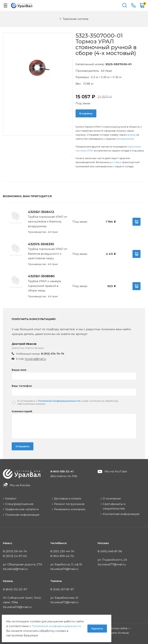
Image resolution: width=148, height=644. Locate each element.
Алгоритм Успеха (116, 633)
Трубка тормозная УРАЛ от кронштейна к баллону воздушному (48, 221)
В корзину (86, 113)
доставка (115, 162)
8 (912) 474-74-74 (53, 354)
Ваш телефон (22, 386)
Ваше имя (19, 370)
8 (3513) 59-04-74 (15, 551)
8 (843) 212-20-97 (15, 589)
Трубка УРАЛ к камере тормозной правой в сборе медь (45, 286)
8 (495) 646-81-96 (110, 551)
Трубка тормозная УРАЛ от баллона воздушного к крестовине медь (48, 254)
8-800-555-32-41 (133, 5)
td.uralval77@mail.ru (112, 564)
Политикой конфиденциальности (59, 401)
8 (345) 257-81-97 (62, 589)
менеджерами (125, 139)
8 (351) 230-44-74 (62, 551)
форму (131, 135)
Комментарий (22, 411)
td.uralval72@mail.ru (64, 602)
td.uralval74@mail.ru (64, 569)
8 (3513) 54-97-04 (15, 556)
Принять (97, 629)
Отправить (23, 446)
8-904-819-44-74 (62, 556)
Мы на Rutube (20, 485)
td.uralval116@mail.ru (17, 607)
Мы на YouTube (116, 471)
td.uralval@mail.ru (35, 359)
